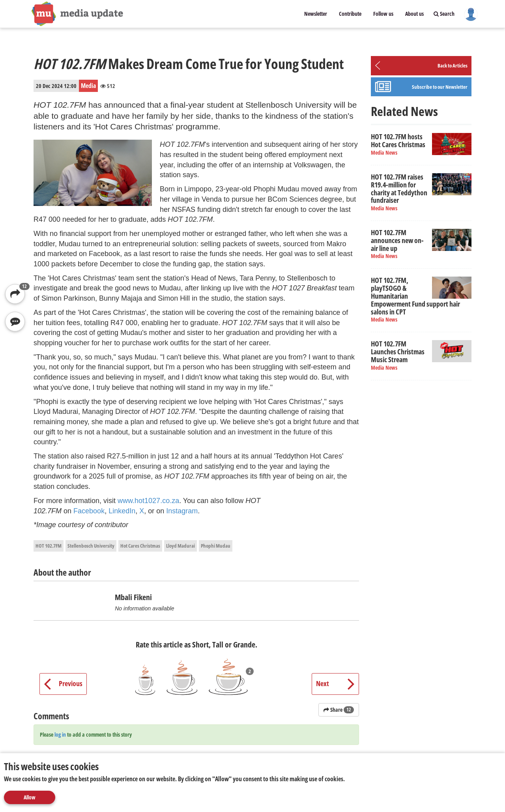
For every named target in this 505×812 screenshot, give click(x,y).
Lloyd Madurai (180, 546)
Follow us (383, 14)
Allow (30, 797)
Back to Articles (453, 65)
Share (339, 710)
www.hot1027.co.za (148, 501)
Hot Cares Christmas (140, 546)
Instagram (182, 511)
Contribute (350, 14)
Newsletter (316, 14)
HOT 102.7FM (49, 546)
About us (414, 14)
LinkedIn (122, 511)
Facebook (89, 511)
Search (444, 14)
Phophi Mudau (216, 546)
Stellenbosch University (91, 546)
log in (60, 734)
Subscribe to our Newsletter (440, 87)
